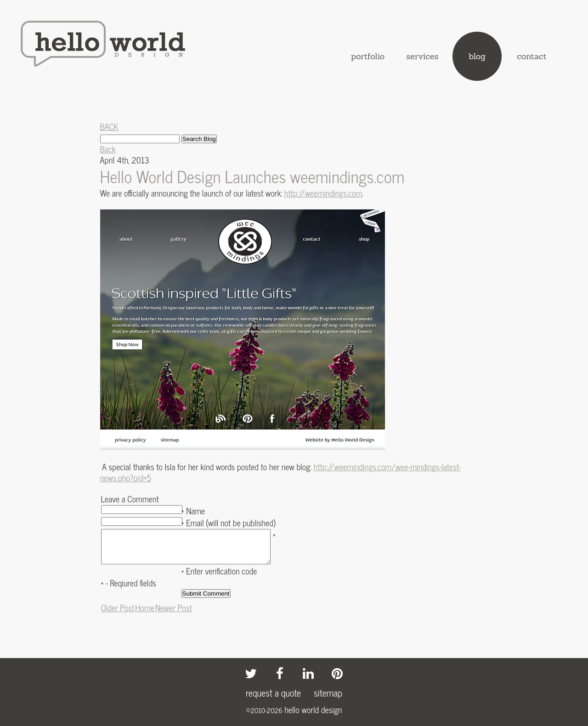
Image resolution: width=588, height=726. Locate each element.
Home (144, 614)
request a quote (273, 693)
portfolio (368, 56)
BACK (109, 126)
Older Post (118, 614)
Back (108, 149)
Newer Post (174, 614)
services (423, 56)
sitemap (328, 693)
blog (477, 56)
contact (531, 56)
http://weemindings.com (323, 193)
